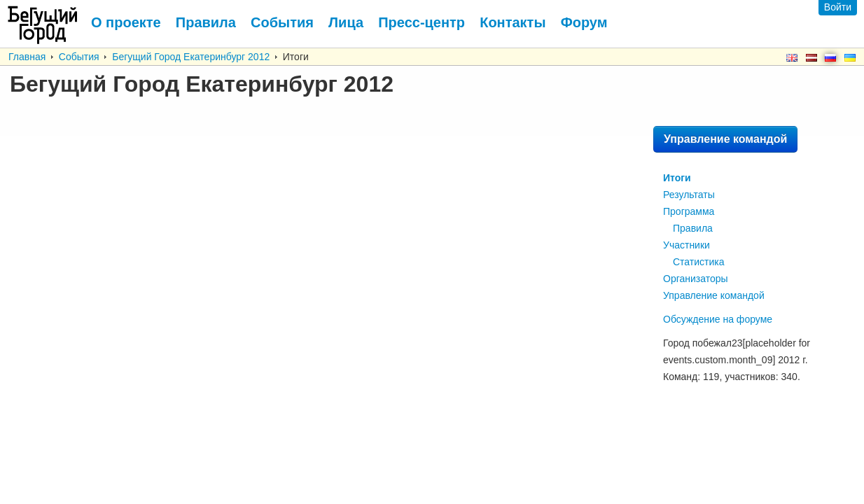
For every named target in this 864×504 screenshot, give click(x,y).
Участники (687, 245)
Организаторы (696, 279)
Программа (689, 211)
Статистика (699, 262)
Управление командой (725, 139)
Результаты (689, 195)
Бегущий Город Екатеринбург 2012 (191, 57)
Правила (693, 228)
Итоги (677, 178)
